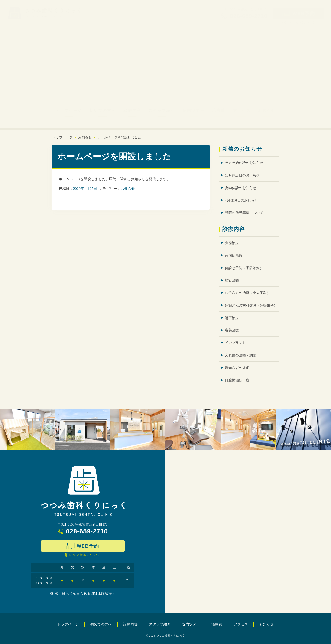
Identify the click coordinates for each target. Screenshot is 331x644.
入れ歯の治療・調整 (241, 355)
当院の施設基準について (244, 213)
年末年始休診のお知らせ (244, 163)
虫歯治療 (232, 243)
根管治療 (232, 280)
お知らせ (267, 111)
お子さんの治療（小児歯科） (248, 293)
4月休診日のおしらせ (242, 200)
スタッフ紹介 (162, 111)
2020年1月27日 (85, 188)
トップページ (69, 111)
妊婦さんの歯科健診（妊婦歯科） (251, 305)
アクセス (242, 111)
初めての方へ (103, 111)
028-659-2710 (87, 531)
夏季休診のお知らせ (241, 188)
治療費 (219, 111)
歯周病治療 (234, 255)
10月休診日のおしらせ (242, 175)
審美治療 (232, 330)
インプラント (235, 343)
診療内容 (132, 111)
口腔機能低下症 (237, 380)
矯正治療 (232, 318)
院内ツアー (193, 111)
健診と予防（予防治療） (244, 268)
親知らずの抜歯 (237, 368)
